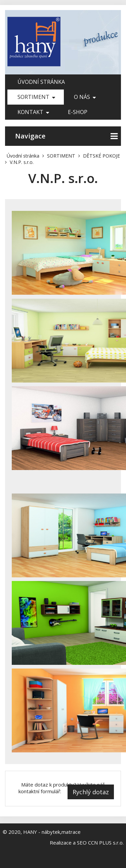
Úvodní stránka (41, 82)
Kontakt (33, 112)
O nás (85, 97)
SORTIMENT (36, 97)
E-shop (78, 112)
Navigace (66, 136)
